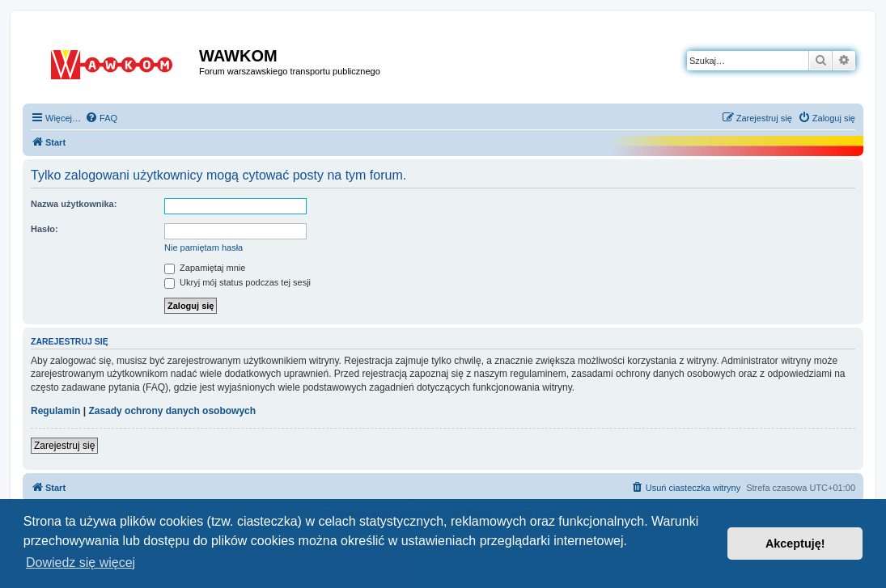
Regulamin (55, 411)
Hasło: (45, 229)
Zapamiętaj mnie (205, 268)
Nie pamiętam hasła (203, 247)
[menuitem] (101, 118)
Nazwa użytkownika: (74, 204)
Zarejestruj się (64, 446)
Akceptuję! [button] (795, 544)
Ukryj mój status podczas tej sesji (237, 282)
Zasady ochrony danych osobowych (172, 411)
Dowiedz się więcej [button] (81, 563)
